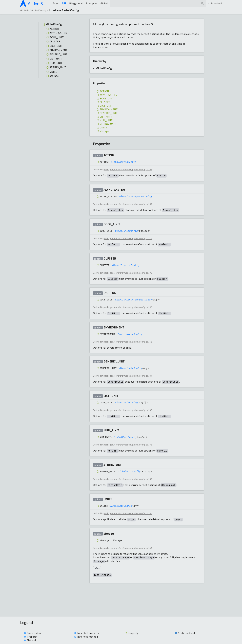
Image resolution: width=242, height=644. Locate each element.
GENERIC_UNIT (59, 54)
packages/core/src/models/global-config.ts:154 (128, 548)
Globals (25, 10)
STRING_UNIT (58, 67)
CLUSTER (55, 41)
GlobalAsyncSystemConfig (136, 197)
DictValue (146, 300)
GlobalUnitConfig (126, 231)
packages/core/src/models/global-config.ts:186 (128, 410)
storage (54, 76)
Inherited (216, 3)
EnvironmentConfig (130, 334)
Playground (76, 3)
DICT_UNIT (56, 46)
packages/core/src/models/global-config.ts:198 (128, 204)
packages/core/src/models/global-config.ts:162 (128, 170)
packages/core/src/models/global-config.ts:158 (128, 342)
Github (104, 3)
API (64, 3)
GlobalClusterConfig (126, 265)
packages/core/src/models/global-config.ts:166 (128, 514)
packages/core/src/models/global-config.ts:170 (128, 273)
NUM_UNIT (56, 63)
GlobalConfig (39, 10)
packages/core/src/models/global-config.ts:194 (128, 376)
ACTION (54, 29)
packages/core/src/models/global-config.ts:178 (128, 445)
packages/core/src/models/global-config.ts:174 (128, 239)
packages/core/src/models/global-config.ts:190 (128, 307)
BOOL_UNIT (57, 37)
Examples (92, 3)
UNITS (53, 72)
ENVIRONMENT (59, 50)
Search (202, 3)
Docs (56, 3)
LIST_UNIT (56, 59)
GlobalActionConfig (124, 162)
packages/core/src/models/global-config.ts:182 (128, 479)
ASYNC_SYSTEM (58, 33)
